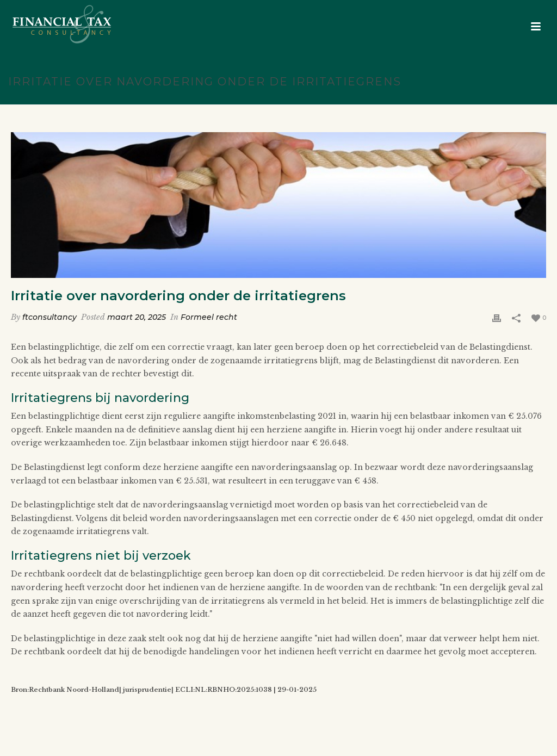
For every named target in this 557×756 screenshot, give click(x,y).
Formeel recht (209, 317)
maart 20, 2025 (137, 317)
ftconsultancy (49, 317)
